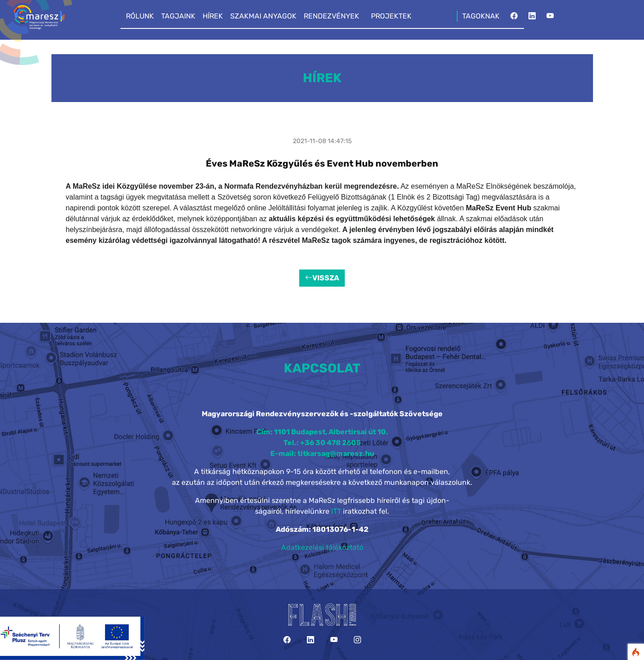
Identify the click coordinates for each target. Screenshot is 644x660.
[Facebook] (514, 19)
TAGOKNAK (481, 16)
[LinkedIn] (532, 19)
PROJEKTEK (391, 16)
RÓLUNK (140, 16)
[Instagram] (357, 640)
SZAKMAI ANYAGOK (263, 16)
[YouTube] (550, 19)
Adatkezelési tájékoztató (322, 547)
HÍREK (213, 16)
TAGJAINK (178, 16)
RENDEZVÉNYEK (331, 16)
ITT (336, 511)
